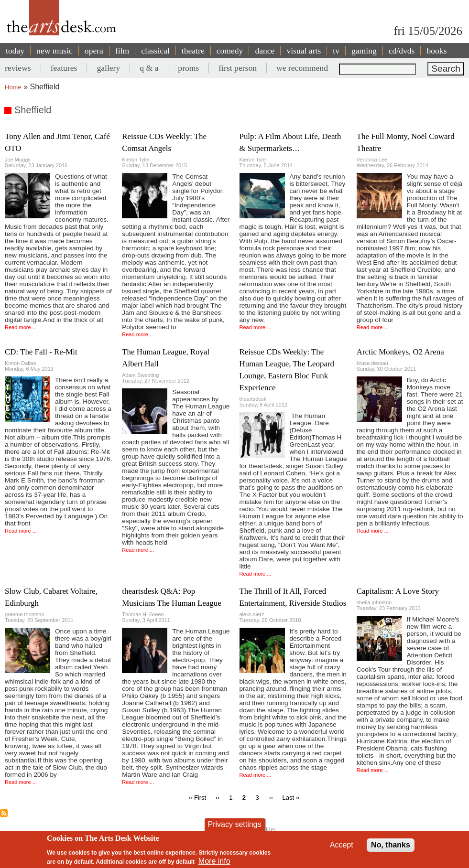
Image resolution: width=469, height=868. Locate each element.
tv (336, 51)
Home (13, 87)
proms (188, 68)
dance (265, 51)
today (15, 51)
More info (214, 861)
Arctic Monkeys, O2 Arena (400, 352)
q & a (149, 68)
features (64, 68)
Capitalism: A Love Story (398, 591)
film (122, 51)
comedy (230, 51)
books (436, 51)
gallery (108, 68)
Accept (342, 845)
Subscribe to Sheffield (4, 813)
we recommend (302, 68)
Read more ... (21, 327)
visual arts (304, 51)
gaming (364, 51)
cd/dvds (402, 51)
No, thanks (391, 845)
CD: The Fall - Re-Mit (41, 352)
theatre (193, 51)
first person (238, 68)
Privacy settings (234, 824)
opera (94, 51)
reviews (18, 68)
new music (55, 51)
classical (155, 51)
